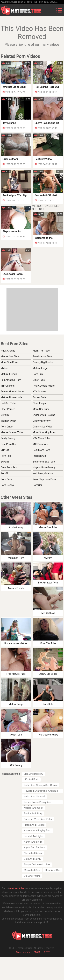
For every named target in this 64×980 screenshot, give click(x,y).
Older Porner (8, 409)
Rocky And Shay (33, 814)
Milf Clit (5, 450)
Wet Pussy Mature (43, 473)
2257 (47, 952)
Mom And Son (32, 870)
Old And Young (32, 876)
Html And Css (53, 870)
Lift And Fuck (31, 779)
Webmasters (23, 952)
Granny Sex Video (43, 427)
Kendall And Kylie (33, 836)
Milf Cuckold (8, 386)
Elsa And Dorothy (34, 774)
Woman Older (8, 421)
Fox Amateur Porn (11, 380)
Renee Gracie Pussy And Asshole (38, 803)
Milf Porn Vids (41, 444)
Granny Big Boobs (43, 362)
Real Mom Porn (41, 450)
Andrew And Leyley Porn (38, 831)
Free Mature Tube (43, 357)
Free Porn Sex (9, 444)
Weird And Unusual (34, 797)
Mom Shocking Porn (44, 432)
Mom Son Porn (9, 362)
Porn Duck (6, 479)
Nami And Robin (33, 853)
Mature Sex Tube (10, 357)
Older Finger (39, 403)
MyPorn (5, 368)
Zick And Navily (32, 859)
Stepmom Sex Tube (44, 462)
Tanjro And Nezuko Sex (37, 865)
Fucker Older (40, 397)
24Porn (5, 462)
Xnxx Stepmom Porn (44, 479)
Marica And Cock (33, 808)
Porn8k (5, 473)
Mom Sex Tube (41, 409)
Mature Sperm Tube (12, 432)
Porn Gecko (7, 485)
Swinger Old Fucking (44, 415)
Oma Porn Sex (9, 467)
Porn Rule (38, 374)
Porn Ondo (7, 427)
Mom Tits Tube (41, 351)
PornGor (37, 485)
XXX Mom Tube (41, 438)
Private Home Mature (13, 392)
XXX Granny (39, 392)
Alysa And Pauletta (34, 848)
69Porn (5, 415)
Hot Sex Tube (8, 403)
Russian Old (39, 456)
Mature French (9, 374)
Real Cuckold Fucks (44, 386)
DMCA (37, 952)
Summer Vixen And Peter (38, 819)
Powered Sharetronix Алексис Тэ (41, 791)
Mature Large (40, 368)
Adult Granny (8, 351)
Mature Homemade (12, 397)
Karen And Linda (33, 842)
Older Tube (39, 380)
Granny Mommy (42, 421)
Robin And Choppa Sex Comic (41, 785)
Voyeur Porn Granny (44, 467)
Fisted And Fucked (34, 825)
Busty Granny (8, 438)
